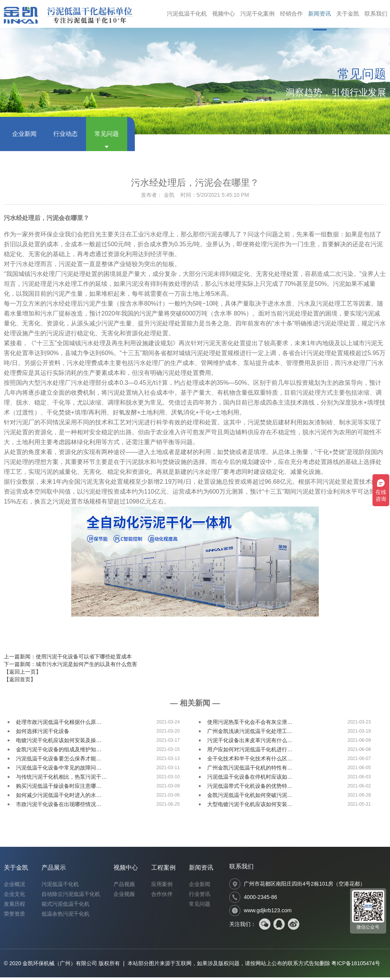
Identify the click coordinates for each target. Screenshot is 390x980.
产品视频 (124, 887)
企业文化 (14, 897)
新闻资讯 (316, 15)
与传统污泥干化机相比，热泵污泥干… (61, 779)
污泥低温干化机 (177, 15)
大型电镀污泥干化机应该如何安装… (250, 807)
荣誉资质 (14, 916)
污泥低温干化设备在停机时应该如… (250, 779)
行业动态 (66, 136)
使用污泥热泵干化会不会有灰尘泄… (250, 725)
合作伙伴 (162, 897)
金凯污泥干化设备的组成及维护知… (59, 752)
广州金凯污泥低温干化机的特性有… (250, 770)
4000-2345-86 (260, 900)
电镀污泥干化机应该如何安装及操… (59, 743)
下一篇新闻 (70, 667)
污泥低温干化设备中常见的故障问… (59, 770)
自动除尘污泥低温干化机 (71, 897)
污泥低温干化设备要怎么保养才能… (59, 761)
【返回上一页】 (22, 674)
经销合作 (286, 15)
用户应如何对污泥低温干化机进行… (250, 752)
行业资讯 (200, 897)
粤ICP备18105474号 (356, 966)
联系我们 (375, 15)
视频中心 (215, 15)
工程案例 (163, 870)
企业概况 (14, 887)
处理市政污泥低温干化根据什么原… (59, 725)
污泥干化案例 (251, 15)
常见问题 (107, 136)
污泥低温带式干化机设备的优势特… (250, 789)
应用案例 (162, 887)
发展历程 (14, 907)
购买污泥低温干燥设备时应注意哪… (59, 789)
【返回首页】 (20, 682)
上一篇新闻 (68, 659)
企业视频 (124, 897)
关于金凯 (345, 15)
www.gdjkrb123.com (268, 913)
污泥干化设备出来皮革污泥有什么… (250, 743)
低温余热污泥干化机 (66, 916)
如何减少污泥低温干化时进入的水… (59, 798)
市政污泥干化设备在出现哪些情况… (59, 807)
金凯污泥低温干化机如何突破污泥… (250, 798)
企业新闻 (24, 136)
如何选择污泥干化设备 (43, 734)
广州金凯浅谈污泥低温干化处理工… (250, 734)
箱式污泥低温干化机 (66, 907)
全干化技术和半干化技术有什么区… (250, 761)
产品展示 (54, 870)
